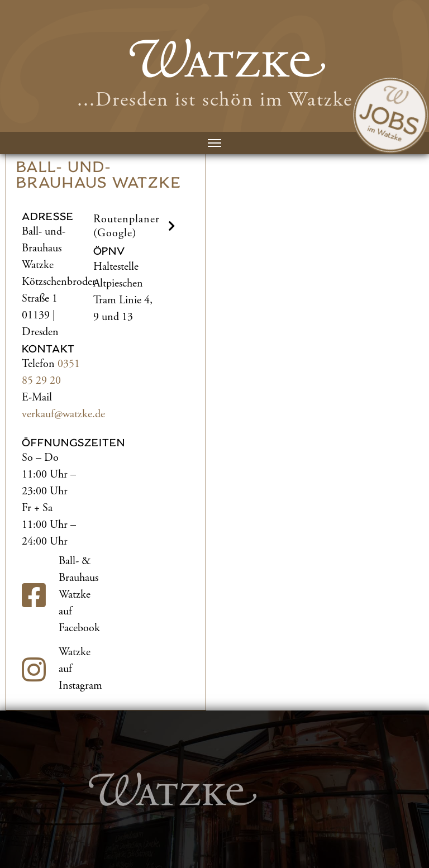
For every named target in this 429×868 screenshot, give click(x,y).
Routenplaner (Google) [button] (136, 226)
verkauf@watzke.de (63, 414)
